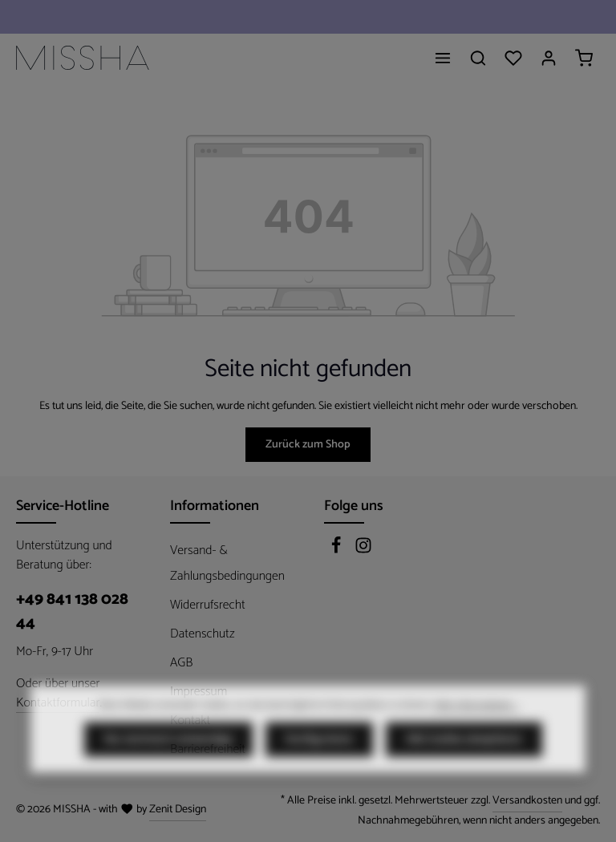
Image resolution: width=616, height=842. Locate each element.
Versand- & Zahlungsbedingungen (227, 563)
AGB (181, 663)
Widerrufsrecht (208, 605)
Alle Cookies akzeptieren (464, 769)
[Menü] (443, 58)
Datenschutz (203, 634)
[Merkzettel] (513, 58)
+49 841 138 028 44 (72, 612)
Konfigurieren (319, 769)
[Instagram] (363, 551)
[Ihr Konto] (549, 58)
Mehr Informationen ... (476, 735)
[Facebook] (338, 551)
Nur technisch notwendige (168, 769)
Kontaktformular (58, 703)
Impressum (199, 692)
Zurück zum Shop (308, 445)
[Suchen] (478, 58)
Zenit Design (178, 810)
